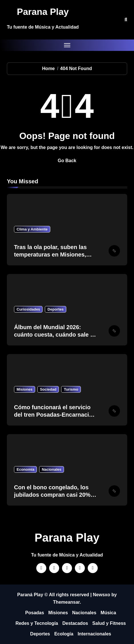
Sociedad (48, 389)
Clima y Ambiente (32, 229)
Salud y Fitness (109, 623)
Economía (25, 469)
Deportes (55, 309)
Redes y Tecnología (37, 623)
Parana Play (43, 12)
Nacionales (52, 469)
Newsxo (101, 595)
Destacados (75, 623)
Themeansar (66, 602)
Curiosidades (28, 309)
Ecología (64, 634)
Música (108, 613)
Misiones (25, 389)
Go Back (67, 161)
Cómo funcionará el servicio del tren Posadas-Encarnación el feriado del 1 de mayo (55, 415)
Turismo (71, 389)
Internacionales (94, 634)
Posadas (35, 613)
